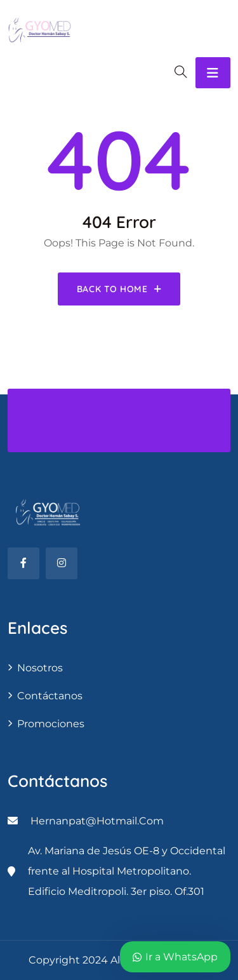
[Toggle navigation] (213, 73)
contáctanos (50, 696)
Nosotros (40, 668)
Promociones (51, 724)
